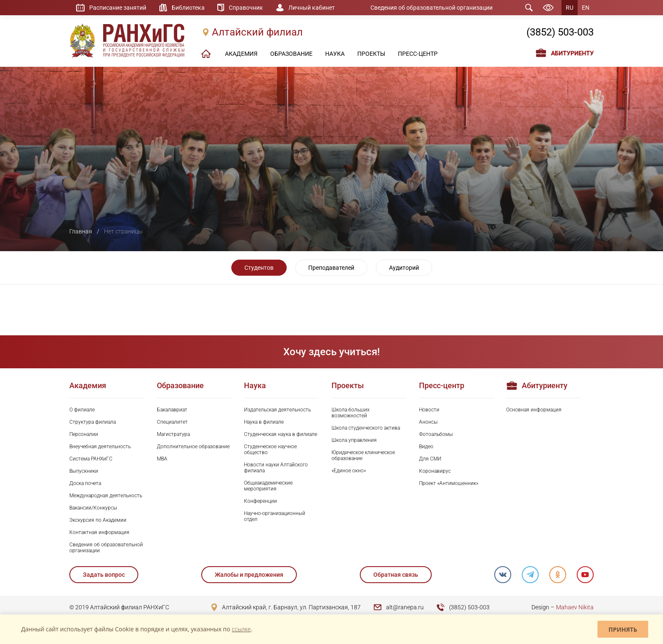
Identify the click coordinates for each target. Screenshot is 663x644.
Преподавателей (331, 268)
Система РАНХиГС (91, 459)
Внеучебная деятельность (100, 447)
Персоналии (84, 434)
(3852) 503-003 (560, 33)
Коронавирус (435, 471)
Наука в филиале (264, 422)
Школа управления (354, 440)
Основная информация (534, 410)
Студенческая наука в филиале (281, 434)
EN (586, 8)
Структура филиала (93, 422)
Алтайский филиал (257, 33)
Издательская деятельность (277, 410)
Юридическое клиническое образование (363, 455)
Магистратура (173, 434)
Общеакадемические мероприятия (268, 486)
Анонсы (428, 422)
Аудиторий (404, 268)
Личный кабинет (312, 8)
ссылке (241, 629)
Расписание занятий (118, 8)
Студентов (259, 268)
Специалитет (172, 422)
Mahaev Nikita (575, 607)
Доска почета (85, 483)
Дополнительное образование (193, 447)
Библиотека (188, 8)
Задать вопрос (104, 575)
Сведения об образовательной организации (431, 8)
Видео (426, 447)
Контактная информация (99, 532)
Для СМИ (430, 459)
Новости (429, 410)
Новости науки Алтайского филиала (276, 468)
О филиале (82, 410)
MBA (162, 459)
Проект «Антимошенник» (449, 483)
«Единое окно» (349, 471)
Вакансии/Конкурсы (93, 508)
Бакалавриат (172, 410)
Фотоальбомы (436, 434)
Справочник (246, 8)
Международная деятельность (106, 496)
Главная (81, 231)
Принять (623, 629)
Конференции (260, 501)
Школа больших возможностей (351, 413)
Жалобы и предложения (249, 575)
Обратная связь (395, 575)
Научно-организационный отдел (275, 516)
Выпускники (84, 471)
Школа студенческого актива (366, 428)
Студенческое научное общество (270, 449)
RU (570, 8)
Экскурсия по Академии (98, 520)
